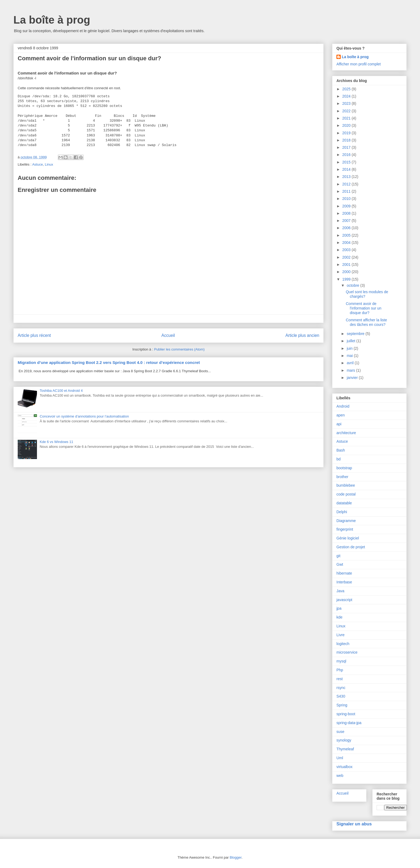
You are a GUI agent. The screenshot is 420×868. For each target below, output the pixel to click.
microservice (347, 652)
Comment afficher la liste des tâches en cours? (366, 322)
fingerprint (345, 529)
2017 (347, 147)
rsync (341, 688)
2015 (347, 162)
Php (340, 670)
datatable (344, 503)
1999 (347, 279)
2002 (347, 257)
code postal (346, 494)
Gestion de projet (351, 547)
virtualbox (344, 767)
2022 (347, 111)
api (339, 424)
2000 (347, 272)
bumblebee (346, 485)
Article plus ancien (302, 335)
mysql (341, 661)
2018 (347, 140)
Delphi (342, 512)
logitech (343, 644)
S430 (341, 696)
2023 (347, 103)
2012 (347, 184)
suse (340, 732)
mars (351, 370)
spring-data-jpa (349, 723)
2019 (347, 133)
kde (340, 617)
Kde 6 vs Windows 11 (56, 442)
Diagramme (346, 521)
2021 (347, 118)
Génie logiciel (348, 538)
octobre (353, 285)
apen (341, 415)
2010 (347, 199)
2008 (347, 213)
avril (351, 363)
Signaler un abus (354, 824)
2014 (347, 169)
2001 (347, 265)
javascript (344, 600)
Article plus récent (34, 335)
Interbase (344, 582)
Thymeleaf (345, 749)
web (340, 776)
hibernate (344, 573)
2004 (347, 243)
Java (340, 591)
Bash (341, 450)
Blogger (236, 857)
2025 (347, 89)
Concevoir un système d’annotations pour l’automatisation (84, 416)
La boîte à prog (52, 20)
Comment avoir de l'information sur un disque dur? (364, 308)
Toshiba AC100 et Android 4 (61, 391)
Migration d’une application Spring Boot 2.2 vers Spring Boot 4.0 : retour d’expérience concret (109, 362)
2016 (347, 155)
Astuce (37, 164)
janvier (353, 378)
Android (343, 406)
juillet (351, 341)
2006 (347, 228)
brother (342, 477)
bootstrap (344, 468)
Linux (49, 164)
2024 (347, 96)
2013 (347, 177)
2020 (347, 125)
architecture (346, 433)
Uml (340, 758)
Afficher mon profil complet (359, 64)
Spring (342, 705)
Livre (340, 635)
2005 (347, 235)
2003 (347, 250)
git (338, 556)
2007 (347, 221)
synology (344, 740)
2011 (347, 191)
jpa (339, 608)
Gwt (340, 564)
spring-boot (346, 714)
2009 (347, 206)
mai (350, 356)
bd (339, 459)
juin (350, 348)
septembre (356, 334)
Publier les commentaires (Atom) (179, 349)
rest (340, 679)
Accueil (168, 335)
